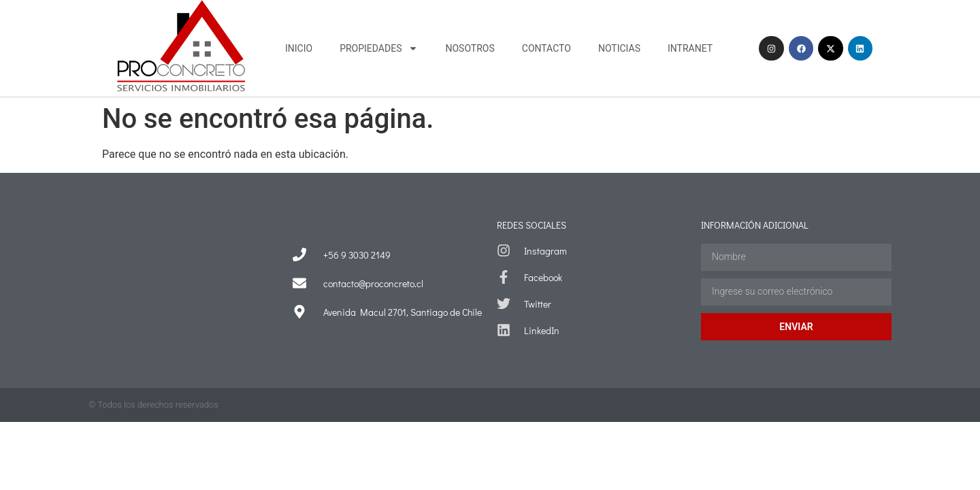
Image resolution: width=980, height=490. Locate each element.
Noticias (619, 48)
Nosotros (470, 48)
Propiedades (379, 48)
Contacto (546, 48)
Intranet (690, 48)
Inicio (299, 48)
